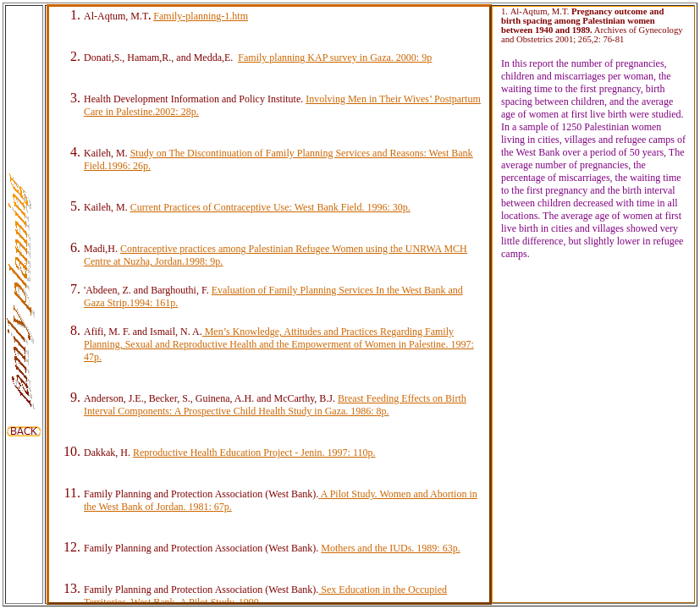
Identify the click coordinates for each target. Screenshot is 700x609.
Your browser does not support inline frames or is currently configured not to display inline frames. (269, 304)
